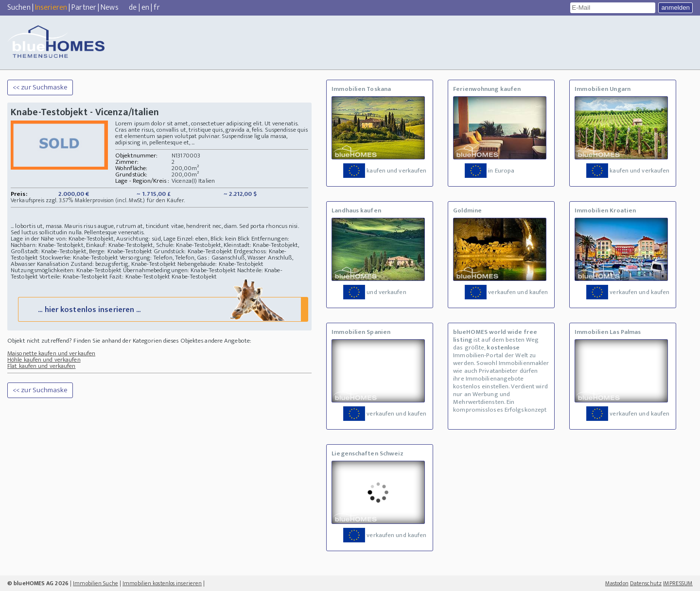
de (133, 8)
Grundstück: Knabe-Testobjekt (193, 251)
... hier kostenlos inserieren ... (162, 309)
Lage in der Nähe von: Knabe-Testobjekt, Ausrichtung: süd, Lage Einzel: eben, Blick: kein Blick (130, 239)
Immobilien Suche (96, 583)
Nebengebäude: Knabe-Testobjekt (220, 264)
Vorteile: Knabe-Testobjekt (74, 277)
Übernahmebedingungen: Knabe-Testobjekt (179, 270)
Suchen (19, 8)
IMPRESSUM (678, 583)
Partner (84, 8)
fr (157, 8)
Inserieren (51, 8)
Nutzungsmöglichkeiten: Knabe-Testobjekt (66, 270)
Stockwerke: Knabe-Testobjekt (79, 258)
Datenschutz (646, 583)
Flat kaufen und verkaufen (42, 366)
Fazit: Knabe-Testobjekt (140, 277)
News (109, 8)
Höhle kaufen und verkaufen (44, 360)
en (145, 8)
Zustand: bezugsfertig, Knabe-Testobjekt (123, 264)
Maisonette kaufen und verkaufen (51, 353)
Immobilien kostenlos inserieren (162, 583)
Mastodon (617, 583)
